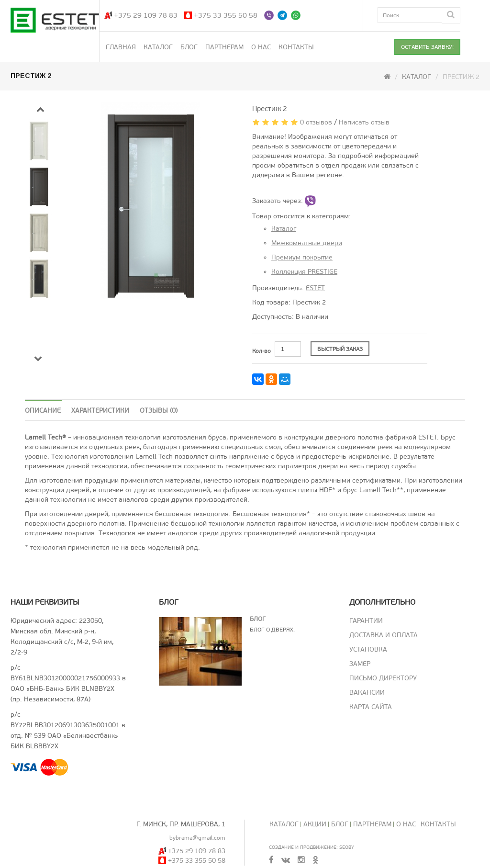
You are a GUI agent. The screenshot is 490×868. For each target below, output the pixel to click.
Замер (360, 664)
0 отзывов (316, 122)
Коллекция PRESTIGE (304, 272)
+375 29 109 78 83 (146, 15)
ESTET (315, 288)
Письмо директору (383, 678)
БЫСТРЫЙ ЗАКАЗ (340, 349)
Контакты (296, 47)
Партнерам (224, 47)
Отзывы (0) (159, 411)
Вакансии (367, 693)
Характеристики (100, 411)
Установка (368, 649)
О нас (261, 47)
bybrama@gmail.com (197, 838)
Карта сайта (371, 707)
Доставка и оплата (384, 635)
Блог (189, 47)
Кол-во (262, 351)
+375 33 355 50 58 (226, 15)
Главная (121, 47)
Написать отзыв (364, 122)
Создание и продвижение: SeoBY (312, 847)
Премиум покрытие (302, 257)
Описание (43, 411)
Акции (315, 824)
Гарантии (366, 621)
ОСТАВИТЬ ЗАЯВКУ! (427, 47)
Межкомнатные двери (307, 243)
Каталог (158, 47)
